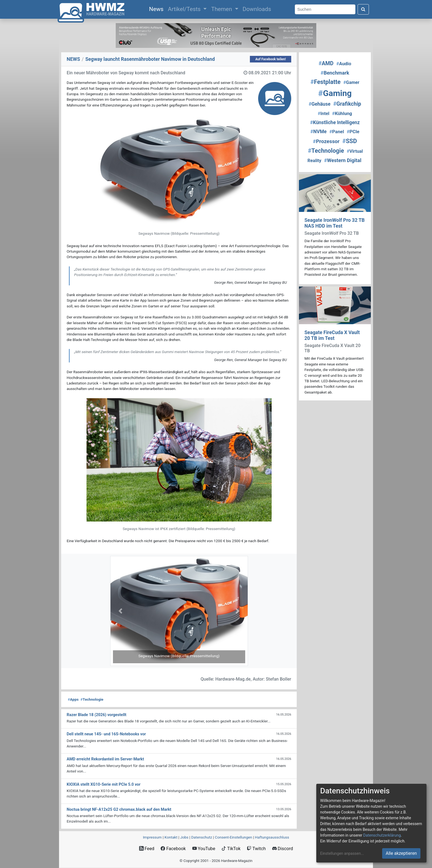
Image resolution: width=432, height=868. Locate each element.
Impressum (152, 837)
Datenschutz (202, 837)
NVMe (319, 132)
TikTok (231, 849)
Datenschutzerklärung (382, 835)
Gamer (351, 82)
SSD (349, 141)
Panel (337, 132)
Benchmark (335, 73)
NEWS (73, 59)
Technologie (92, 699)
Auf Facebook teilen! (271, 59)
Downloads (257, 9)
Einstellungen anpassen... (342, 853)
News (157, 9)
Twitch (256, 849)
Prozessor (326, 141)
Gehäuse (319, 104)
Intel (323, 114)
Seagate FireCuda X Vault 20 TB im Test (332, 335)
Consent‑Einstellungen (233, 837)
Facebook (173, 849)
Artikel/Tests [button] (185, 9)
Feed (147, 849)
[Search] (325, 9)
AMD (326, 63)
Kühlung (342, 113)
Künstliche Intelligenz (335, 122)
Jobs (184, 837)
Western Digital (343, 160)
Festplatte (326, 82)
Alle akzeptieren (401, 853)
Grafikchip (347, 104)
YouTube (204, 849)
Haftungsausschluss (272, 837)
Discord (283, 849)
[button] (121, 611)
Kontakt (171, 837)
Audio (344, 64)
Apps (73, 699)
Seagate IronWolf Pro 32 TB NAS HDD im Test (335, 223)
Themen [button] (222, 9)
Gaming (335, 93)
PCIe (353, 132)
